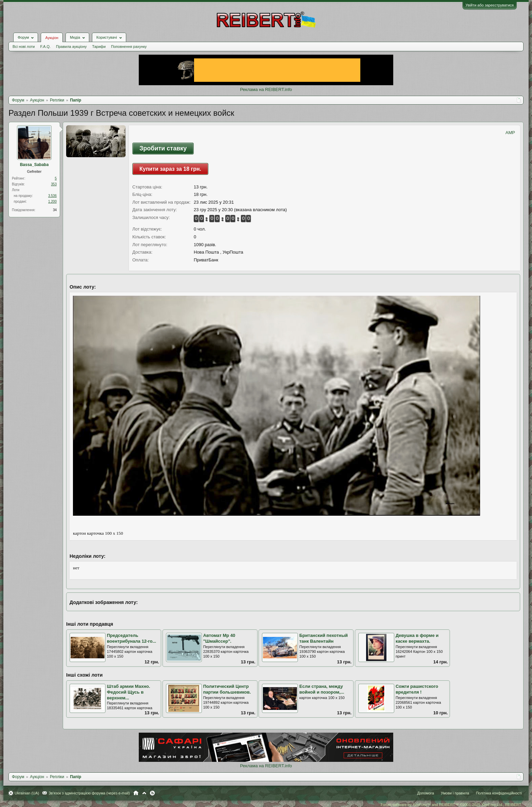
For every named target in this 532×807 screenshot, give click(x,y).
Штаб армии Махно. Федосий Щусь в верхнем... (128, 692)
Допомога (426, 793)
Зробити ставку (163, 148)
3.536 (52, 196)
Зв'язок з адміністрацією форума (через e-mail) (89, 793)
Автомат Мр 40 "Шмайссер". (219, 638)
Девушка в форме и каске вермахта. (417, 638)
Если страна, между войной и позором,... (322, 689)
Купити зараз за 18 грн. (170, 169)
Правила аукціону (71, 47)
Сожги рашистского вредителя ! (417, 689)
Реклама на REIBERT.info (266, 89)
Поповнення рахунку (129, 47)
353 (54, 184)
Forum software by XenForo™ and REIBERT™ (451, 805)
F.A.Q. (45, 47)
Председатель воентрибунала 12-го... (131, 638)
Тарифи (99, 47)
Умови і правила (455, 793)
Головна (136, 793)
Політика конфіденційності (499, 793)
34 (55, 210)
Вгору (144, 793)
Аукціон (52, 38)
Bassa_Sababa (34, 165)
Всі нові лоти (24, 47)
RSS (152, 793)
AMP (510, 133)
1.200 (52, 201)
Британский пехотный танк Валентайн (324, 638)
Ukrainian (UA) (27, 793)
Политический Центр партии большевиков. (227, 689)
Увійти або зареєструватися (490, 5)
